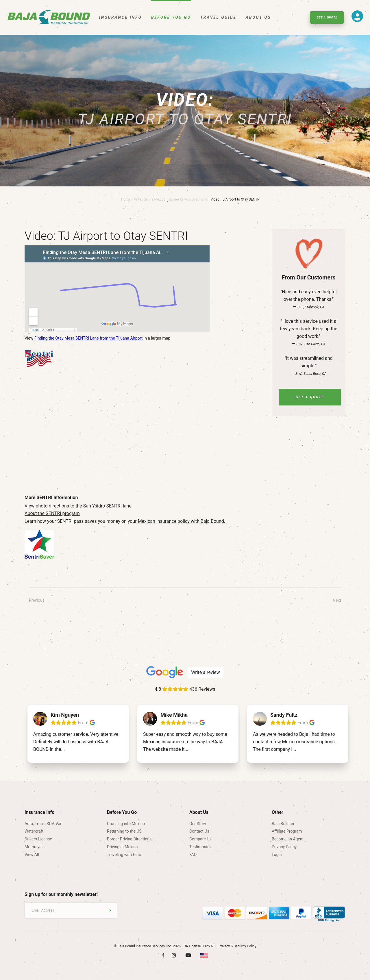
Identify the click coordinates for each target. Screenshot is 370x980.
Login (277, 855)
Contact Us (199, 831)
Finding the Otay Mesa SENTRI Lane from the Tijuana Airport (89, 338)
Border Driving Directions (188, 199)
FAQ (193, 855)
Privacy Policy (284, 847)
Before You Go (171, 17)
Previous (37, 600)
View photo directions (47, 506)
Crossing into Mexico (126, 824)
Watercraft (34, 831)
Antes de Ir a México (150, 199)
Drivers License (38, 839)
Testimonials (201, 847)
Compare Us (200, 839)
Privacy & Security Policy (237, 946)
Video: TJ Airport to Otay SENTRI (236, 199)
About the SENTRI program (52, 513)
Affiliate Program (287, 831)
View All (32, 855)
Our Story (198, 824)
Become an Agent (288, 839)
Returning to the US (124, 831)
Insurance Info (121, 17)
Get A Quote (327, 17)
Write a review (206, 672)
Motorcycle (35, 847)
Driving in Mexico (122, 847)
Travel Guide (218, 17)
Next (337, 600)
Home (126, 199)
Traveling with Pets (124, 855)
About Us (258, 17)
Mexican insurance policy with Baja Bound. (182, 521)
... (63, 749)
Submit (110, 910)
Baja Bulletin (283, 824)
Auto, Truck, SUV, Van (44, 824)
